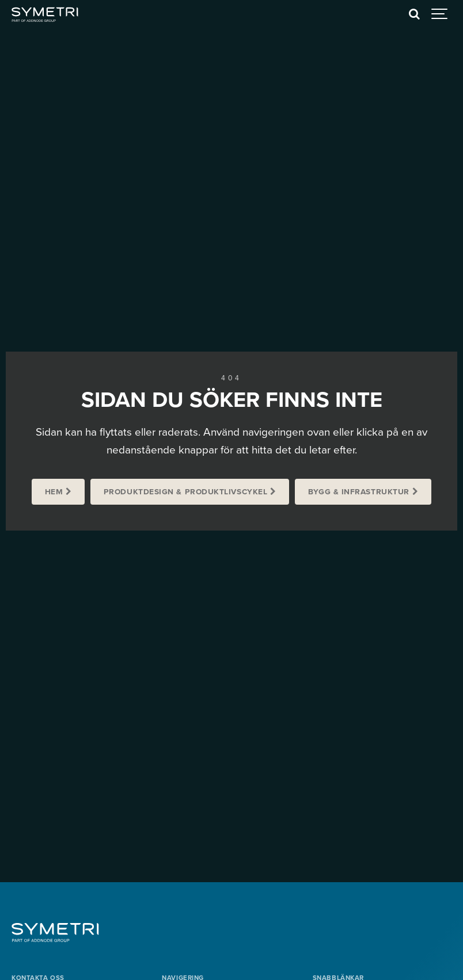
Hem (54, 492)
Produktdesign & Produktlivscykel (186, 492)
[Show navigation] (440, 14)
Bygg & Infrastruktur (359, 492)
